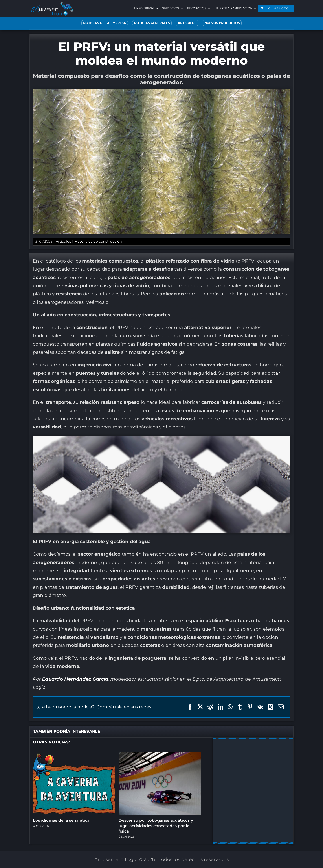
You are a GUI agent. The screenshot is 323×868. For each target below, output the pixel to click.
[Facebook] (190, 707)
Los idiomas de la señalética (61, 820)
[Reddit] (210, 707)
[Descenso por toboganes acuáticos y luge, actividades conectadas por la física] (160, 755)
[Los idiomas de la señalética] (74, 755)
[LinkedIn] (220, 707)
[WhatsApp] (230, 707)
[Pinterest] (250, 707)
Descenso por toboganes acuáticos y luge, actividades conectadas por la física (156, 826)
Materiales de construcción (98, 241)
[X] (200, 707)
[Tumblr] (240, 707)
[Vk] (260, 707)
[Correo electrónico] (281, 707)
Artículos (63, 241)
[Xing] (271, 707)
